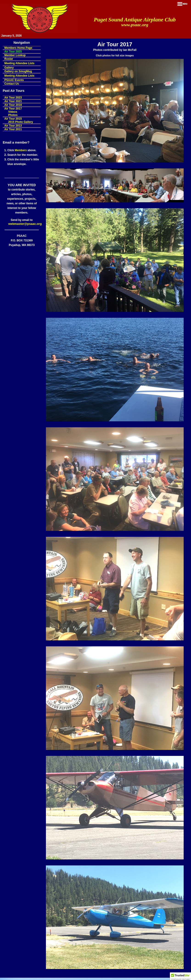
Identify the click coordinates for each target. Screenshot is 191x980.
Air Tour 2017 (13, 109)
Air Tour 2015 (13, 119)
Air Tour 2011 (13, 129)
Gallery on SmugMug (18, 71)
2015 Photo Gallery (21, 122)
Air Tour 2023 (13, 98)
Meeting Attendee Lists (19, 63)
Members (21, 150)
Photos (13, 115)
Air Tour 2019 (13, 105)
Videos (13, 112)
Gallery (9, 68)
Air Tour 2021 (13, 101)
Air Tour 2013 (13, 126)
